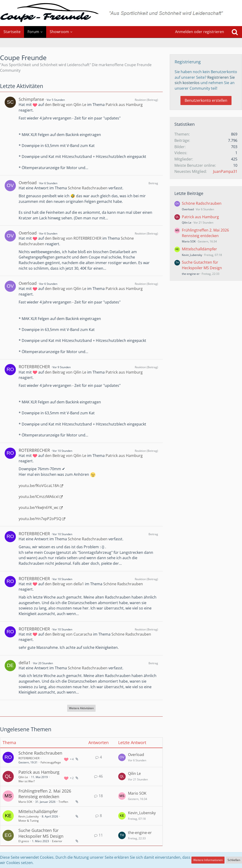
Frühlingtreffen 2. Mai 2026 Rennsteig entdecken (45, 794)
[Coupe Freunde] (121, 13)
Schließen (234, 860)
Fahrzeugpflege (51, 762)
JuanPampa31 (225, 171)
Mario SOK (25, 802)
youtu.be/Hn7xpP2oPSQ (40, 519)
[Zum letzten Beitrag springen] (122, 757)
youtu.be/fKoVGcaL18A (39, 486)
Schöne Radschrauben (88, 188)
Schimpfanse (31, 99)
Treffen (63, 802)
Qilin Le (23, 777)
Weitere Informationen (208, 860)
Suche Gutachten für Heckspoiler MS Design (41, 833)
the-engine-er (140, 833)
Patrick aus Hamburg (124, 105)
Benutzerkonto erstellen (206, 100)
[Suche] (235, 32)
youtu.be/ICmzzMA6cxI (39, 497)
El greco (24, 841)
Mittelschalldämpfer (38, 811)
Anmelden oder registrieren (200, 32)
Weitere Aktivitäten (81, 708)
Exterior (57, 841)
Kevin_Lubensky (29, 816)
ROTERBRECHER (34, 367)
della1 (25, 663)
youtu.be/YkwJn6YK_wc (39, 507)
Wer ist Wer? (27, 781)
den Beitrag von (66, 105)
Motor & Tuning (29, 821)
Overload (28, 183)
